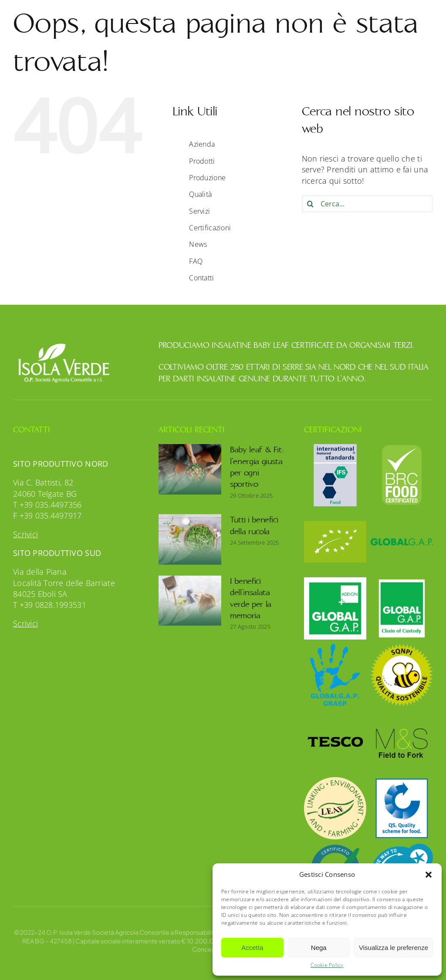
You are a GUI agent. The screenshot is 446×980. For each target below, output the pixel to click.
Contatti (201, 278)
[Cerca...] (367, 204)
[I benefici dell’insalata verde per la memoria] (190, 601)
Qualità (200, 194)
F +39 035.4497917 (47, 515)
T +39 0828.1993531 (50, 605)
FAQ (196, 261)
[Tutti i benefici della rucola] (190, 539)
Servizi (199, 211)
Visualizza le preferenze (394, 948)
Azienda (202, 144)
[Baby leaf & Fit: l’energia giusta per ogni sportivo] (190, 469)
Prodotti (202, 161)
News (198, 244)
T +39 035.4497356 (47, 505)
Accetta (252, 948)
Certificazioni (210, 228)
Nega (319, 948)
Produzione (207, 178)
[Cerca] (311, 204)
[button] (429, 875)
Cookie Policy (327, 965)
